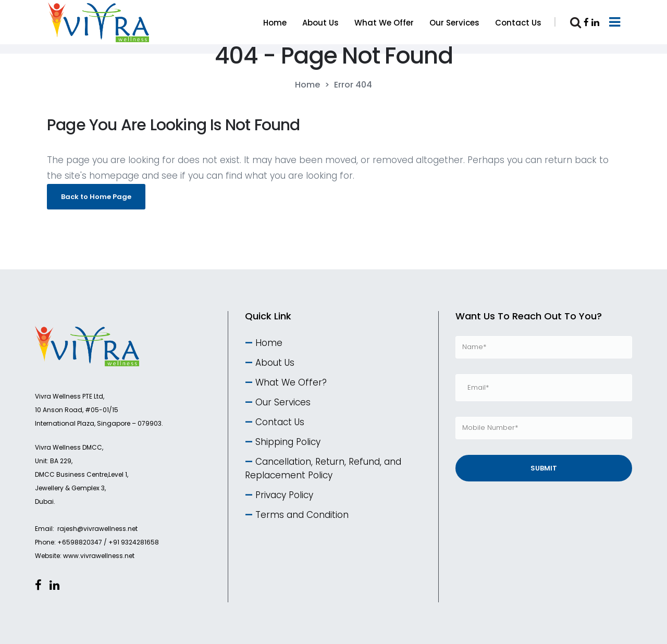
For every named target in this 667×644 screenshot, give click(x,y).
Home (307, 85)
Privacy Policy (284, 495)
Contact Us (280, 422)
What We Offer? (291, 382)
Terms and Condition (302, 515)
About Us (275, 363)
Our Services (283, 402)
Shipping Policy (288, 442)
